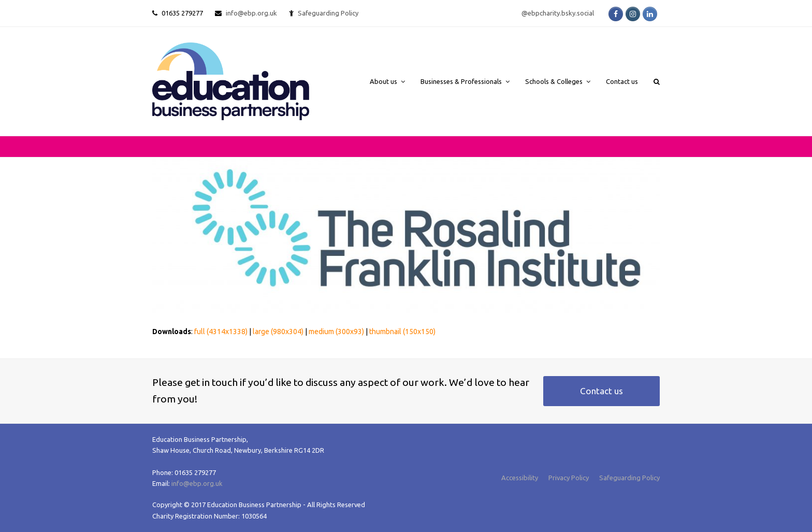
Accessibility (520, 478)
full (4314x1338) (221, 332)
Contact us (601, 391)
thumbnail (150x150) (402, 332)
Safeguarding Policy (629, 478)
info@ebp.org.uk (251, 13)
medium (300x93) (336, 332)
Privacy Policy (569, 478)
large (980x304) (278, 332)
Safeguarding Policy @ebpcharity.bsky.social (446, 13)
